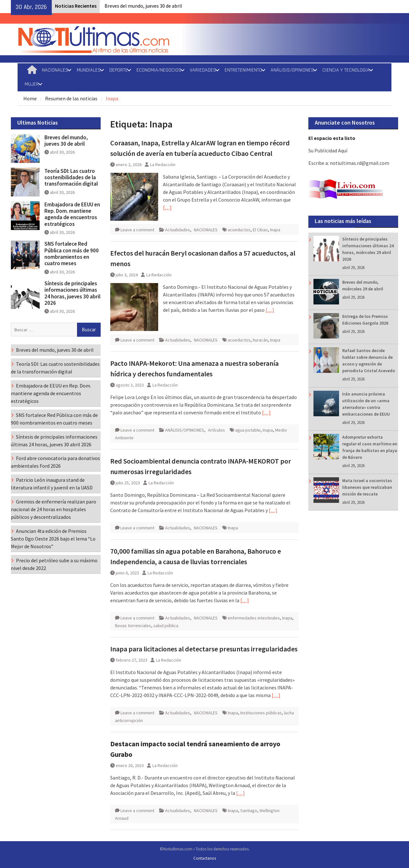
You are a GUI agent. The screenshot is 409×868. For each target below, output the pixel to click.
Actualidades (178, 230)
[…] (167, 207)
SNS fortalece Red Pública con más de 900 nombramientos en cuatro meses (72, 253)
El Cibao (260, 230)
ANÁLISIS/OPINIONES (292, 70)
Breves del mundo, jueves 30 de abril (143, 6)
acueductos (239, 230)
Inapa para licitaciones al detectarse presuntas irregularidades (204, 649)
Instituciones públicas (261, 713)
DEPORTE (119, 70)
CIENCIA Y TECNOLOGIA (346, 70)
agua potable (248, 430)
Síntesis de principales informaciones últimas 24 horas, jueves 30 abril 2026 (72, 293)
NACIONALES (55, 70)
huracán (260, 340)
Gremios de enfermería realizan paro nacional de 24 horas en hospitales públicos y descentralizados (54, 509)
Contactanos (205, 858)
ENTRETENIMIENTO (243, 70)
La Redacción (163, 165)
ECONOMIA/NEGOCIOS (159, 70)
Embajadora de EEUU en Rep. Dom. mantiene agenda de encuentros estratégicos (72, 214)
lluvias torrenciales (133, 626)
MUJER (32, 84)
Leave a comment (137, 230)
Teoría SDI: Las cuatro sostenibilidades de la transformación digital (71, 177)
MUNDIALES (89, 70)
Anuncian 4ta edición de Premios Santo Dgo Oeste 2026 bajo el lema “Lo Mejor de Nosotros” (53, 539)
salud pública (166, 626)
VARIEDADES (203, 70)
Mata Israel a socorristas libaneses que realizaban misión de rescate (367, 487)
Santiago (249, 810)
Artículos (216, 430)
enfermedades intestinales (254, 618)
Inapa (275, 230)
